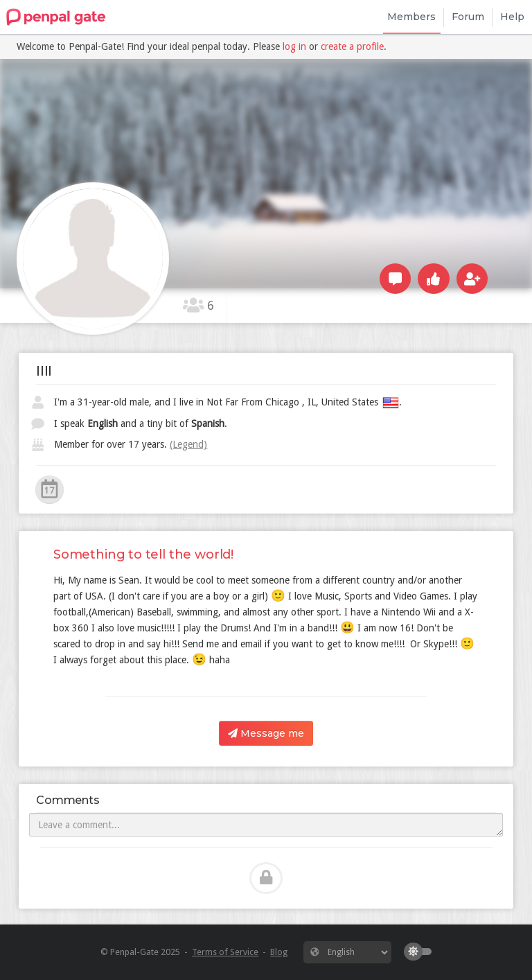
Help (512, 17)
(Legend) (188, 444)
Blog (279, 952)
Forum (468, 17)
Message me (266, 733)
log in (294, 46)
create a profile (352, 46)
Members (411, 17)
